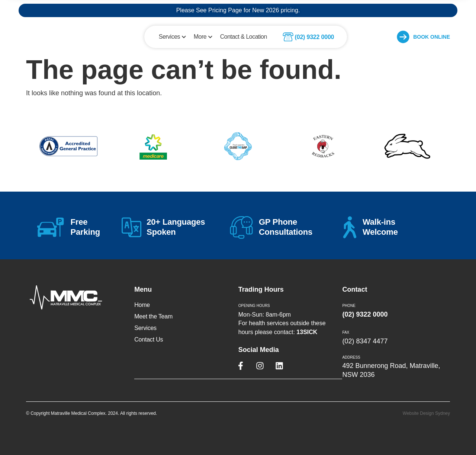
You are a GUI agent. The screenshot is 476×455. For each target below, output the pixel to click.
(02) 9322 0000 (365, 314)
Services (173, 37)
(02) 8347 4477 (365, 341)
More (203, 37)
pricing (290, 10)
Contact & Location (244, 37)
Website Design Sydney (426, 413)
